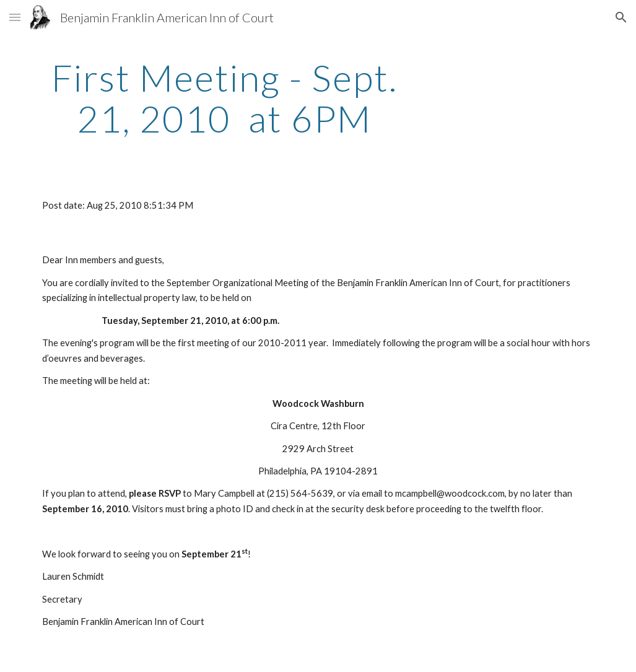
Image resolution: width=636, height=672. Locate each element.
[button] (15, 17)
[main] (224, 98)
